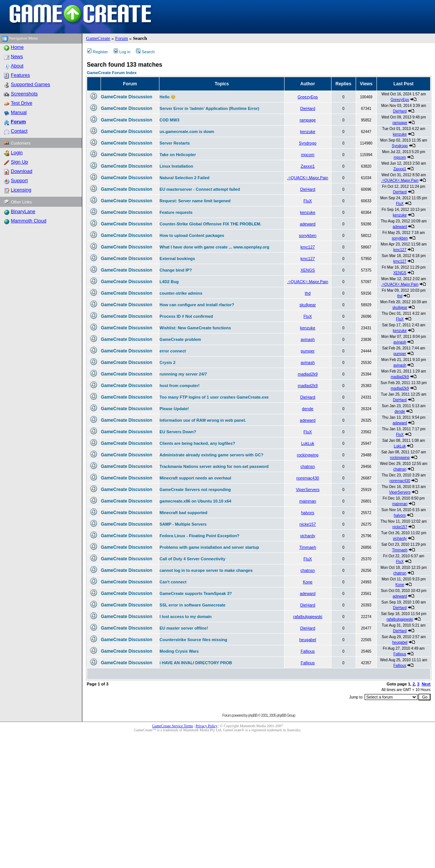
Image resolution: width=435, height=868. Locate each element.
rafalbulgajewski (308, 617)
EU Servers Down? (178, 432)
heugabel (307, 640)
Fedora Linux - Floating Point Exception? (199, 536)
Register (98, 52)
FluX (308, 201)
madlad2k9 (308, 374)
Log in (122, 52)
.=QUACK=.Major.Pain (308, 178)
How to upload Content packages (192, 235)
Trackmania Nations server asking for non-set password (214, 466)
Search (145, 52)
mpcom (308, 155)
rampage (307, 120)
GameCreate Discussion (127, 97)
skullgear (308, 305)
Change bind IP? (176, 270)
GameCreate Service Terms (173, 726)
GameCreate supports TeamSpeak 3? (196, 593)
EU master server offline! (184, 628)
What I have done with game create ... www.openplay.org (214, 247)
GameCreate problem (180, 339)
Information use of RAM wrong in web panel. (203, 420)
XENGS (308, 270)
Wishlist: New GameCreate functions (195, 328)
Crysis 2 (167, 362)
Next (426, 684)
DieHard (308, 108)
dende (308, 409)
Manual (19, 112)
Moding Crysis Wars (179, 651)
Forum (122, 38)
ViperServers (307, 490)
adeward (308, 224)
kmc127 (308, 247)
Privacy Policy (207, 726)
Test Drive (22, 103)
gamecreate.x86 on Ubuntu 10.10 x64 (195, 501)
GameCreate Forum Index (112, 73)
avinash (308, 339)
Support (19, 180)
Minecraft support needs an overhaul (195, 478)
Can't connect (173, 582)
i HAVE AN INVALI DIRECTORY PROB (196, 663)
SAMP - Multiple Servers (183, 524)
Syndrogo (308, 143)
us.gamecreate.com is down (187, 132)
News (17, 56)
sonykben (308, 235)
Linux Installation (176, 166)
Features (20, 75)
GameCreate (98, 38)
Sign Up (19, 162)
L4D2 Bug (169, 282)
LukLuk (307, 443)
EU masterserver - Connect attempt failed (200, 189)
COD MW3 (169, 120)
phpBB (253, 715)
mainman (308, 501)
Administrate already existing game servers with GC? (211, 455)
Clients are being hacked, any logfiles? (197, 443)
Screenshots (24, 94)
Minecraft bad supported (183, 513)
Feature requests (176, 212)
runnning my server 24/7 (183, 374)
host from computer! (180, 386)
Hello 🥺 (168, 97)
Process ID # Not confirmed (186, 316)
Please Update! (174, 409)
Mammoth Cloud (28, 221)
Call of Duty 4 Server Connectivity (192, 559)
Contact (19, 131)
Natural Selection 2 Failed (184, 178)
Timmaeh (307, 547)
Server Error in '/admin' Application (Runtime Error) (209, 108)
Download (22, 171)
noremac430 (308, 478)
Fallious (308, 651)
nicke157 (308, 524)
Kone (308, 582)
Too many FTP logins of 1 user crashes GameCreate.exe (214, 397)
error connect (173, 351)
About (17, 66)
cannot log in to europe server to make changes (206, 570)
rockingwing (308, 455)
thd (307, 293)
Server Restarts (174, 143)
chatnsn (308, 466)
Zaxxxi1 (308, 166)
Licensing (21, 190)
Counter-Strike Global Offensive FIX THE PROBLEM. (210, 224)
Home (17, 47)
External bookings (177, 259)
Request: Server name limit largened (195, 201)
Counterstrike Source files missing (193, 640)
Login (17, 153)
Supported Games (31, 84)
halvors (307, 513)
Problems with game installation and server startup (209, 547)
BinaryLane (23, 211)
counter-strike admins (181, 293)
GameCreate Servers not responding (195, 490)
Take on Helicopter (178, 155)
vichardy (308, 536)
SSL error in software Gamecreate (192, 605)
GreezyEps (308, 97)
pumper (307, 351)
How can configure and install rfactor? (197, 305)
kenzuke (308, 132)
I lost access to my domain (185, 617)
